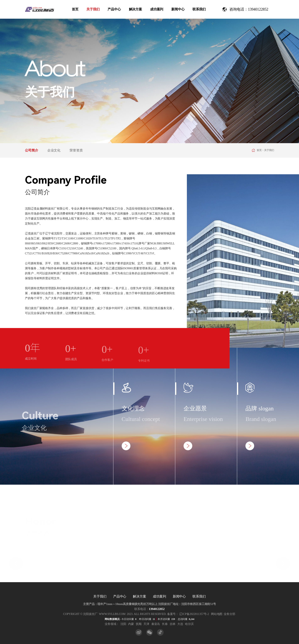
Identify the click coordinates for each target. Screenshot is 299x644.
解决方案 (136, 9)
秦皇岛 (156, 624)
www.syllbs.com (112, 614)
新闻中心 (178, 9)
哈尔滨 (189, 624)
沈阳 (123, 624)
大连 (180, 624)
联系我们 (199, 9)
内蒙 (131, 624)
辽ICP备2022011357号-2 (194, 614)
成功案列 (157, 9)
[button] (16, 562)
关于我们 (93, 9)
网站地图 (217, 614)
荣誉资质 (76, 150)
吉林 (173, 624)
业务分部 (229, 614)
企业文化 (54, 150)
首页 (75, 9)
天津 (146, 624)
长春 (165, 624)
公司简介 (32, 150)
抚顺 (139, 624)
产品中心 (114, 9)
